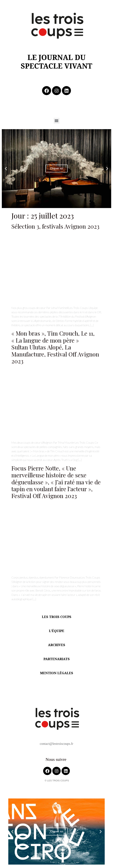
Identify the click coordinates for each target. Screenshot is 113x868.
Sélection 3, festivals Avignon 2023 (55, 226)
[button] (57, 121)
